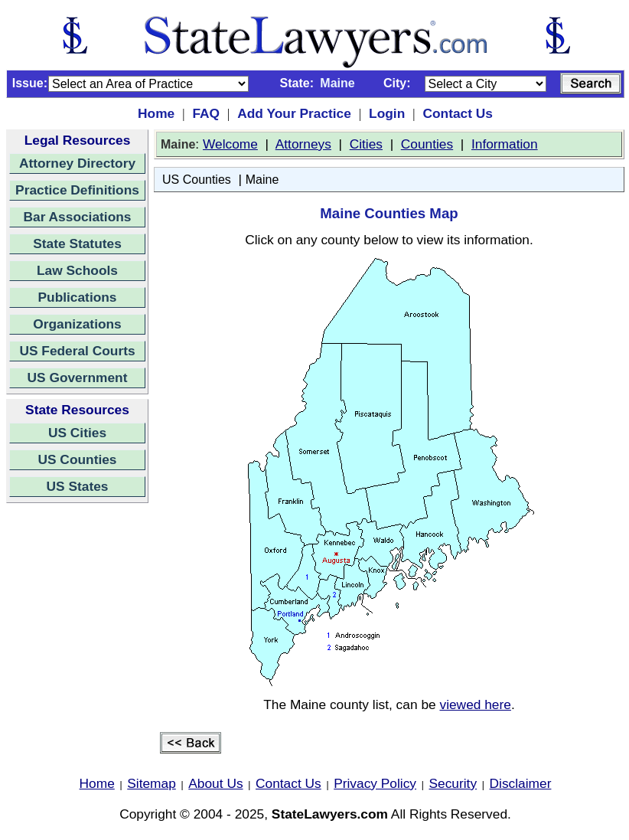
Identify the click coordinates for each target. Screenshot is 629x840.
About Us (215, 783)
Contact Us (457, 113)
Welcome (230, 144)
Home (156, 113)
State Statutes (77, 244)
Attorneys (303, 144)
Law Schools (77, 270)
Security (453, 783)
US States (78, 486)
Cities (366, 144)
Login (387, 113)
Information (505, 144)
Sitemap (152, 783)
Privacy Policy (375, 783)
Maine (262, 180)
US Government (78, 378)
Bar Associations (78, 217)
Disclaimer (521, 783)
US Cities (77, 433)
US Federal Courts (77, 351)
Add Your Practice (294, 113)
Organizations (77, 324)
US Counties (77, 459)
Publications (77, 297)
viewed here (475, 704)
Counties (427, 144)
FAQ (206, 113)
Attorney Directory (77, 163)
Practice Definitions (77, 190)
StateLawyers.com (330, 814)
